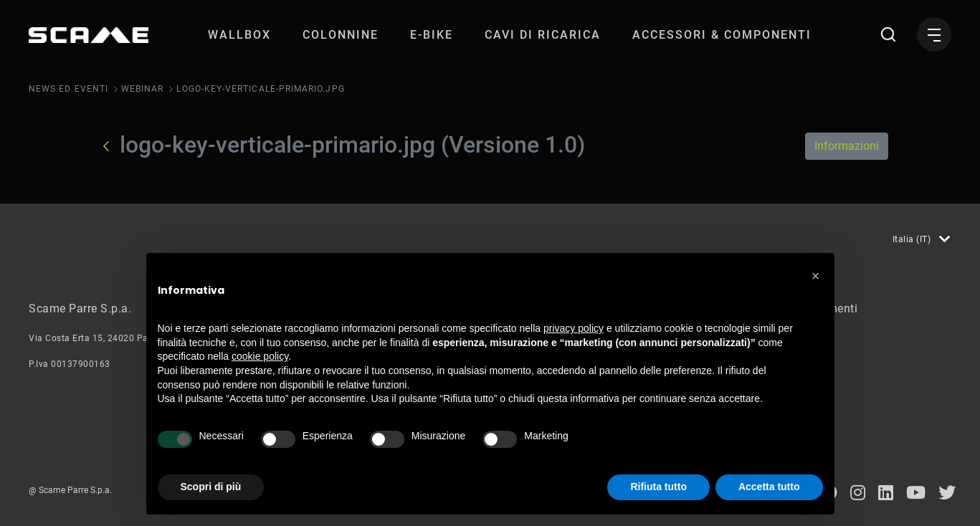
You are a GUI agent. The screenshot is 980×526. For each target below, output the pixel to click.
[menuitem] (239, 35)
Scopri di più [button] (211, 487)
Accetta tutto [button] (769, 487)
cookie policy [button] (260, 356)
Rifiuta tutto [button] (658, 487)
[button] (816, 276)
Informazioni (847, 146)
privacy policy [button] (574, 328)
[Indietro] (106, 146)
